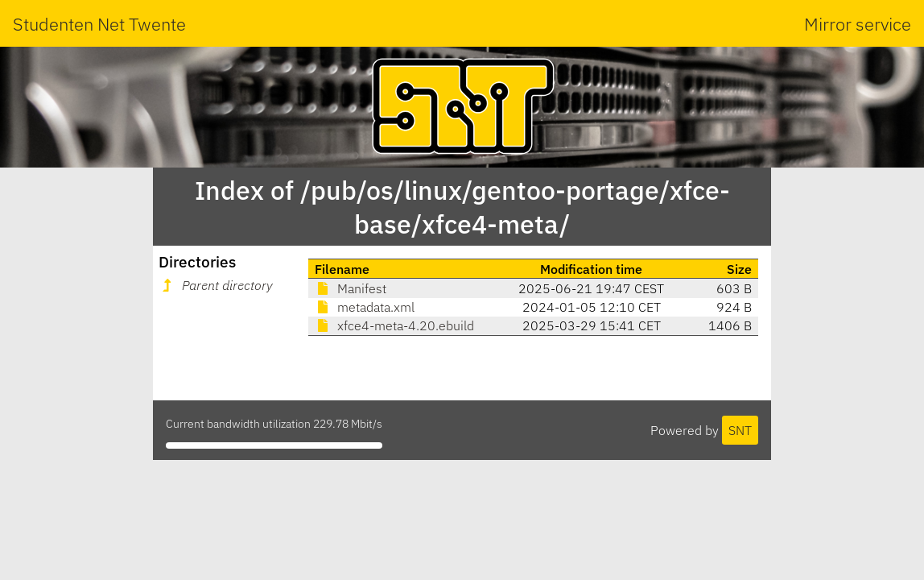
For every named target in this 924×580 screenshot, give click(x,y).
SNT (740, 430)
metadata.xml (365, 307)
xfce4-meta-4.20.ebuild (394, 325)
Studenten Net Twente (99, 24)
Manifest (351, 288)
